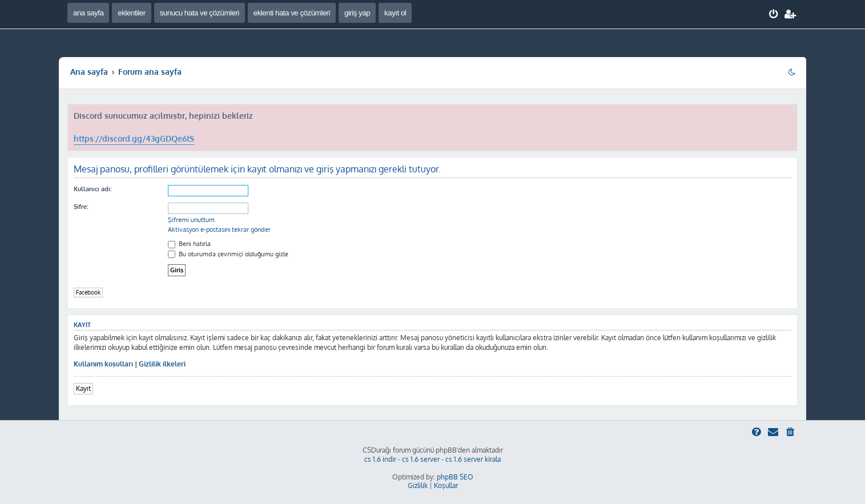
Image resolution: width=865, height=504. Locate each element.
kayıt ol (395, 13)
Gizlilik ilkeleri (162, 364)
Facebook (88, 292)
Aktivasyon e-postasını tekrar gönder (219, 229)
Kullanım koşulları (103, 364)
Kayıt (83, 388)
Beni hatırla (189, 244)
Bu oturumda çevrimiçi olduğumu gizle (228, 254)
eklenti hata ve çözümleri (292, 13)
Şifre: (81, 207)
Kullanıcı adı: (92, 189)
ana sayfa (88, 13)
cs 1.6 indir (380, 459)
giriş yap (357, 13)
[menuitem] (774, 14)
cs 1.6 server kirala (473, 459)
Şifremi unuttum (191, 220)
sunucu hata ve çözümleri (200, 13)
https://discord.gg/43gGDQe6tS (134, 138)
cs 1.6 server (421, 459)
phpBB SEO (455, 477)
